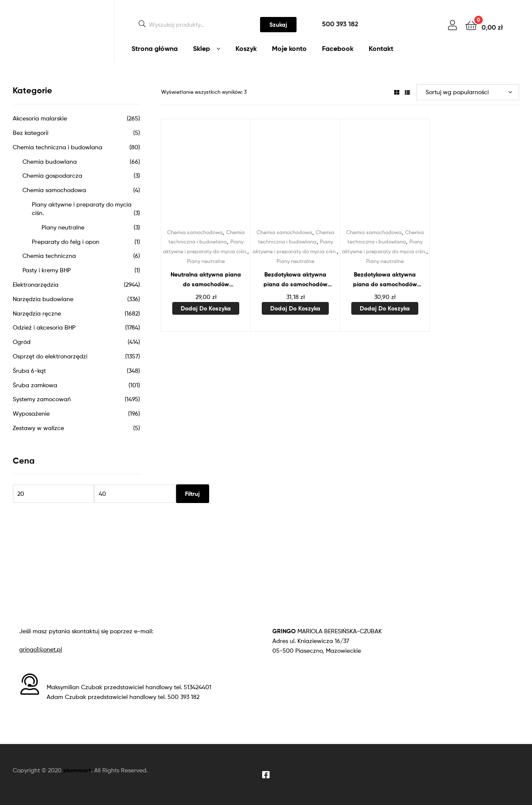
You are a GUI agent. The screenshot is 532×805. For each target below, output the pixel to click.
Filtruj (192, 494)
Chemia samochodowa (195, 232)
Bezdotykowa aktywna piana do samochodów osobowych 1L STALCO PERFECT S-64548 (385, 280)
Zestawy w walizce (38, 428)
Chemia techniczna (49, 256)
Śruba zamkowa (35, 385)
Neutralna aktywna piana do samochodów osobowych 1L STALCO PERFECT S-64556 (206, 280)
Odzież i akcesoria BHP (44, 327)
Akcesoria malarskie (40, 118)
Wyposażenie (31, 413)
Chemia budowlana (50, 161)
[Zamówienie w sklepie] (468, 92)
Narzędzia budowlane (43, 299)
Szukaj (278, 25)
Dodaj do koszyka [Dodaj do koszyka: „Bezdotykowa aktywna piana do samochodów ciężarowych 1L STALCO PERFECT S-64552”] (295, 308)
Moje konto (289, 48)
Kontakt (381, 48)
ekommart (77, 770)
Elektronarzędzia (36, 284)
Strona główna (155, 48)
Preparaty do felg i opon (66, 242)
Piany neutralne (206, 261)
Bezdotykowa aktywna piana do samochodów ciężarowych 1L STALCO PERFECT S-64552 (295, 280)
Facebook (338, 48)
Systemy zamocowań (42, 399)
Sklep (202, 48)
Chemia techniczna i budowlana (57, 147)
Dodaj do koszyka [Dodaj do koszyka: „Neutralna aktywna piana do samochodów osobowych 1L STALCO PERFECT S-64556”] (206, 308)
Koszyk (246, 48)
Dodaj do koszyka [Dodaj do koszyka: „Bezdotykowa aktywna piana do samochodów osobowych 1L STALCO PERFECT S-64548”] (385, 308)
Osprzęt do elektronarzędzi (50, 356)
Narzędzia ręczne (37, 313)
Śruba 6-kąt (29, 370)
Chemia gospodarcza (52, 175)
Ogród (22, 342)
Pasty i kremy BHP (47, 270)
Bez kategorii (31, 133)
